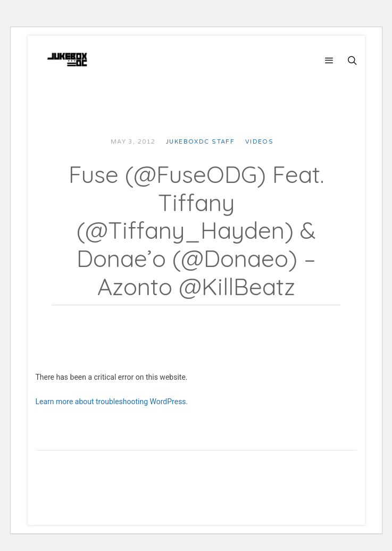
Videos (260, 142)
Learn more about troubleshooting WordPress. (112, 402)
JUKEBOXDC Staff (200, 142)
